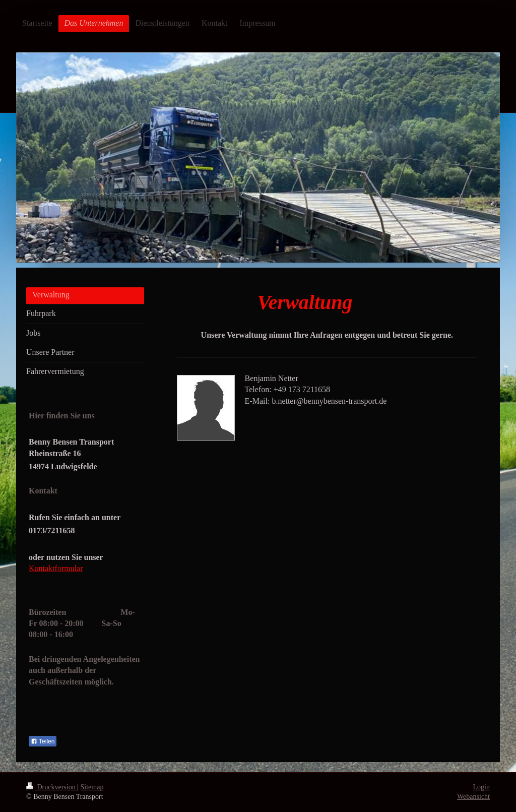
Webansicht (473, 797)
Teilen (43, 741)
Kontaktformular (56, 568)
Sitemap (92, 787)
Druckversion (52, 787)
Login (481, 787)
